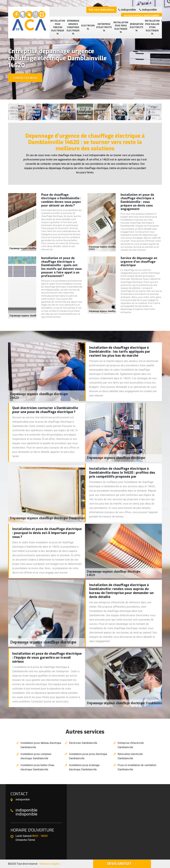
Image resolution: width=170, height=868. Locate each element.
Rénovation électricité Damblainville (130, 756)
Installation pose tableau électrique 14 (58, 27)
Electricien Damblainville (83, 743)
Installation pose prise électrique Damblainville (88, 756)
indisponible (127, 10)
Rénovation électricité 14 (137, 27)
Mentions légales (50, 864)
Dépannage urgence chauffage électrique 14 (73, 27)
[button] (83, 96)
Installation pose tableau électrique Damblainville (41, 745)
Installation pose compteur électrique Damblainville (36, 756)
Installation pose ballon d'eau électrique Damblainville (37, 767)
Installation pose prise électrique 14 (121, 27)
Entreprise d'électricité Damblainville (131, 745)
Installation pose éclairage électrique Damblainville (84, 767)
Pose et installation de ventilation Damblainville (137, 767)
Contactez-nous (25, 78)
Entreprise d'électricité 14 (104, 27)
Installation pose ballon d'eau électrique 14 (152, 27)
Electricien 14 (88, 27)
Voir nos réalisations (101, 10)
